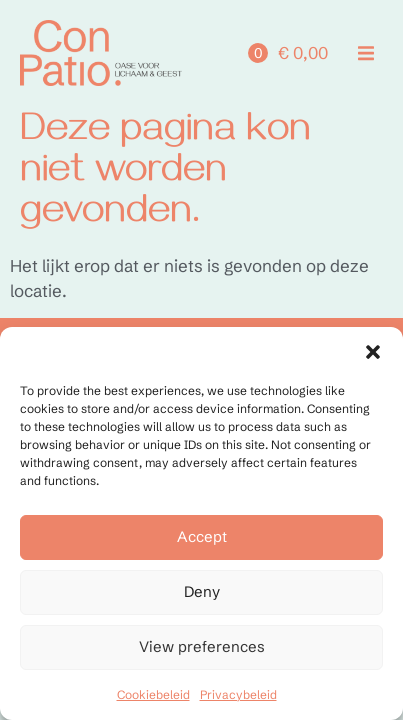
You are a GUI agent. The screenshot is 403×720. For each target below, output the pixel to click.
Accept (202, 536)
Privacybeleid (238, 694)
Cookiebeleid (153, 694)
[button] (373, 352)
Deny (202, 591)
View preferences (202, 646)
